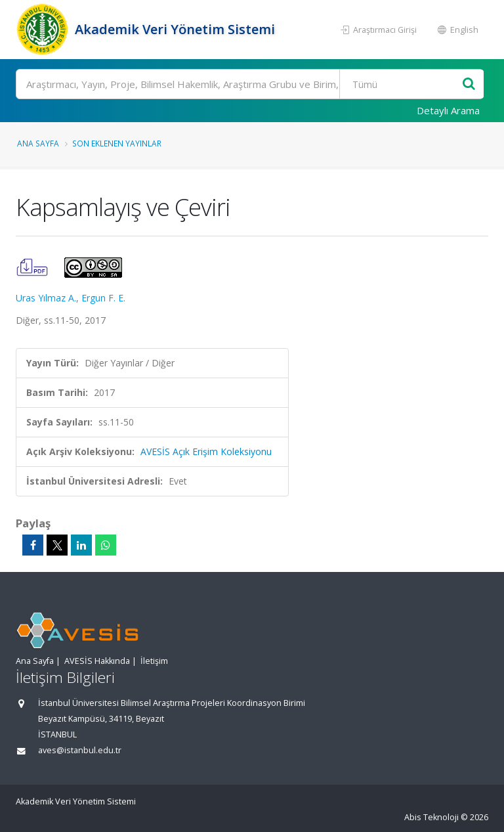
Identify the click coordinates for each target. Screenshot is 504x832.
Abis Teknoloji (431, 817)
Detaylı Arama (448, 110)
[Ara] (250, 84)
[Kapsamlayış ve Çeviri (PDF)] (33, 266)
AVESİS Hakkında (97, 661)
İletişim (154, 661)
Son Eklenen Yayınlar (117, 143)
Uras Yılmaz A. (46, 298)
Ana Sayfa (38, 143)
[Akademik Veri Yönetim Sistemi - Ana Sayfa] (44, 30)
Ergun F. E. (103, 298)
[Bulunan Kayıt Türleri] (402, 84)
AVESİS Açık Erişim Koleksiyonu (206, 451)
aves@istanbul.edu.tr (80, 750)
